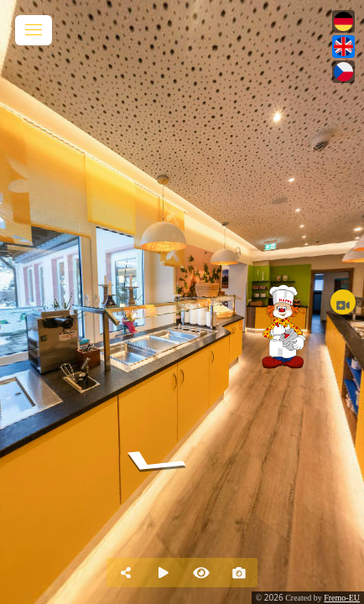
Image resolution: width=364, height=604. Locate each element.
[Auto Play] (163, 573)
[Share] (125, 573)
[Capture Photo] (239, 573)
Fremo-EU (342, 598)
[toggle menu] (34, 30)
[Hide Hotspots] (201, 573)
